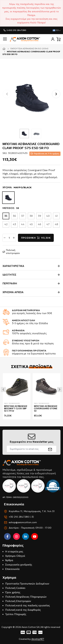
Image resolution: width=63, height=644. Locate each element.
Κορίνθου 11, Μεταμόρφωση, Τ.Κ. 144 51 (32, 511)
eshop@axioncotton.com (23, 522)
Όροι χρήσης (13, 592)
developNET (38, 639)
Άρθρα (9, 560)
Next (60, 390)
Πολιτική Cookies (15, 588)
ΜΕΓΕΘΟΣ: (11, 208)
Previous (3, 390)
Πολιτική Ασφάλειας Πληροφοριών (26, 597)
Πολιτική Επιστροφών (18, 601)
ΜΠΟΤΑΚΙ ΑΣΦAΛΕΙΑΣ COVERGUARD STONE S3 (46, 409)
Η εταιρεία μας (14, 551)
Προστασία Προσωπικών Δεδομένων (27, 584)
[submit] (50, 449)
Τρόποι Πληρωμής (16, 614)
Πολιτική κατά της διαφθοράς (23, 610)
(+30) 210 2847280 (16, 30)
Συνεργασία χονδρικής (19, 565)
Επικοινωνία (12, 569)
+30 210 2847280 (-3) (21, 517)
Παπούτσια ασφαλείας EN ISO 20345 (29, 48)
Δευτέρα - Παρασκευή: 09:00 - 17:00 (30, 528)
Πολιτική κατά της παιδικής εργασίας (28, 605)
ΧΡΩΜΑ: (17, 188)
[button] (56, 94)
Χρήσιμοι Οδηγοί (15, 556)
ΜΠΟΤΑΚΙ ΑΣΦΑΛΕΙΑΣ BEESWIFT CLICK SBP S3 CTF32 (16, 409)
